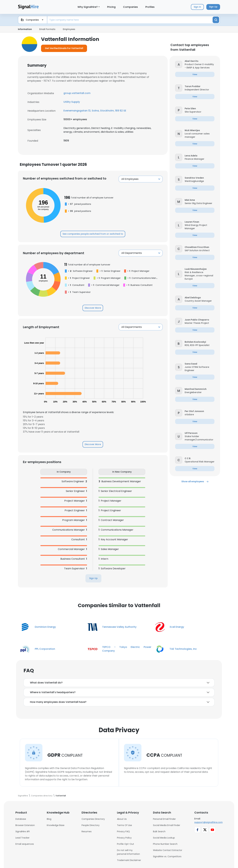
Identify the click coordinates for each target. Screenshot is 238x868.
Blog (49, 819)
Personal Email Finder (164, 819)
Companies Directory (93, 819)
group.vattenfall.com (77, 93)
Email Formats (47, 29)
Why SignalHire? (88, 7)
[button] (179, 64)
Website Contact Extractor (168, 850)
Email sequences (25, 844)
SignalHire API (23, 831)
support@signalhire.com (208, 822)
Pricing (111, 7)
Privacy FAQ (123, 831)
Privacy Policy (124, 838)
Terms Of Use (124, 825)
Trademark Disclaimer (129, 860)
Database (21, 819)
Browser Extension (25, 825)
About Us (122, 819)
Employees (69, 29)
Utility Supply (72, 102)
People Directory (91, 825)
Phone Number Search (165, 844)
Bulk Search (159, 831)
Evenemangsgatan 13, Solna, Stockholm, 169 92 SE (95, 111)
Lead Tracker (22, 838)
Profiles (150, 7)
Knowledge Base (56, 825)
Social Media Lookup (164, 838)
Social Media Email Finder (167, 825)
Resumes (87, 831)
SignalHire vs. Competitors (167, 856)
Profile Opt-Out (125, 844)
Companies (130, 7)
